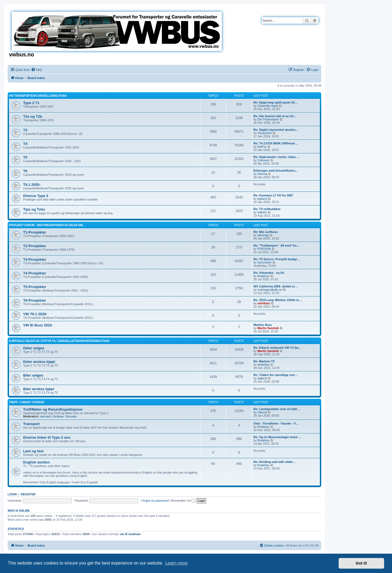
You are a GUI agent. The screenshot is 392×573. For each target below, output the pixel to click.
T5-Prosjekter (35, 287)
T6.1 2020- (32, 185)
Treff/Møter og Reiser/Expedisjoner (53, 409)
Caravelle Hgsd (268, 106)
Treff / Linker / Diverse (27, 402)
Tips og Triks (34, 209)
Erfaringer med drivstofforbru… (276, 171)
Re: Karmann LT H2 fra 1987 (273, 195)
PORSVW (264, 249)
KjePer (262, 147)
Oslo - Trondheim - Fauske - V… (276, 423)
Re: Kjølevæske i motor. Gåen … (276, 157)
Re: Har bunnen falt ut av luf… (275, 116)
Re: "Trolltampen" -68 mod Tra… (276, 245)
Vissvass (71, 416)
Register (28, 494)
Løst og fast (33, 451)
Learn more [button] (176, 563)
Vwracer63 (265, 133)
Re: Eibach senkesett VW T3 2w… (277, 348)
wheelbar (264, 365)
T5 (25, 157)
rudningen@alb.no (270, 290)
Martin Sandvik (268, 328)
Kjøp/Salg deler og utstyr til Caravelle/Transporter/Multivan (59, 341)
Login (12, 494)
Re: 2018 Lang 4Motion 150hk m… (278, 300)
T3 (25, 130)
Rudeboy (264, 276)
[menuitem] (36, 70)
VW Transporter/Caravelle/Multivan (38, 96)
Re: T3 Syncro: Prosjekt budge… (277, 259)
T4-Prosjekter (35, 273)
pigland (262, 199)
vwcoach (46, 416)
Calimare (264, 160)
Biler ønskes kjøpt (39, 389)
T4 (25, 144)
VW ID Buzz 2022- (38, 325)
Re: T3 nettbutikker (267, 209)
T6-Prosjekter (35, 300)
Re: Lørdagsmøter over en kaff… (277, 409)
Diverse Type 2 (36, 196)
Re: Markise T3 (264, 361)
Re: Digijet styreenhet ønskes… (276, 130)
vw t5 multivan (130, 534)
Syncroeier (265, 262)
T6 (25, 171)
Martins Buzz (263, 325)
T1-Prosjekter (35, 232)
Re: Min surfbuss (266, 232)
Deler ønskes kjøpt (39, 362)
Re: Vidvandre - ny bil (269, 273)
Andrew (58, 416)
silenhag (263, 235)
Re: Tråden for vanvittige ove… (275, 375)
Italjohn (262, 212)
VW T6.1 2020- (35, 314)
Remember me (183, 501)
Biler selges (33, 375)
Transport (31, 424)
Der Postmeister (268, 119)
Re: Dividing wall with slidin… (275, 462)
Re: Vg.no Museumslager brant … (277, 437)
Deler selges (34, 348)
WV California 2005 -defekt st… (275, 286)
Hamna (262, 174)
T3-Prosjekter (35, 260)
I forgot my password (155, 501)
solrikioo (264, 303)
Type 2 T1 (31, 103)
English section (36, 462)
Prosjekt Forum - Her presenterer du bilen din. (46, 225)
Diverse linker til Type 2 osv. (47, 437)
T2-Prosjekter (35, 246)
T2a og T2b (33, 116)
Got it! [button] (362, 563)
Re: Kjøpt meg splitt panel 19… (275, 102)
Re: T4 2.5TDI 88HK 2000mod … (276, 143)
